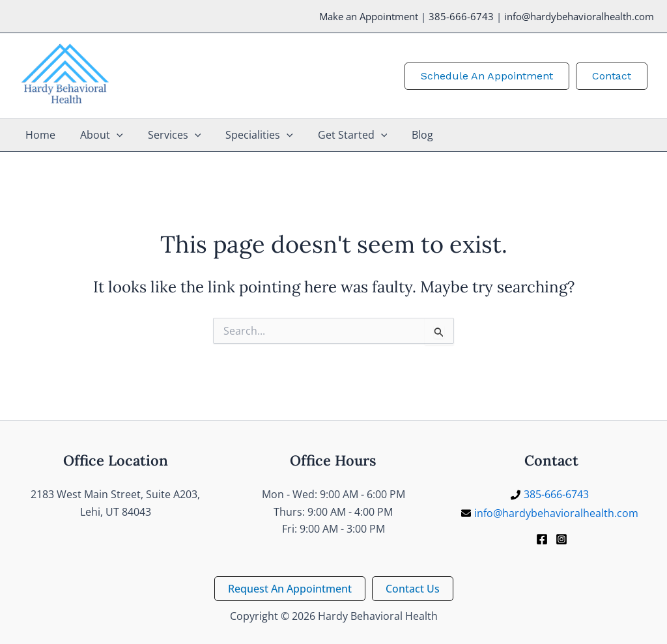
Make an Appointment (369, 16)
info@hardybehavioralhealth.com (579, 16)
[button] (487, 76)
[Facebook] (542, 539)
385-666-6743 (461, 16)
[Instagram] (561, 539)
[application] (111, 135)
